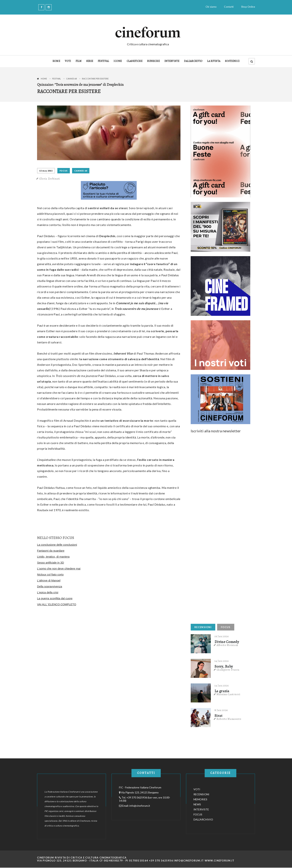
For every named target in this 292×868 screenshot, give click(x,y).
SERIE (90, 61)
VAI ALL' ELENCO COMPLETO (57, 604)
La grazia (222, 691)
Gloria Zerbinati (50, 179)
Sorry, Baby (224, 666)
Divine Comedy (227, 642)
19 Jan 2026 (222, 636)
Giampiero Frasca (228, 670)
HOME (56, 61)
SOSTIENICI (232, 61)
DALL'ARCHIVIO (193, 61)
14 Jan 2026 (222, 661)
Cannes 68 (71, 79)
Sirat (219, 716)
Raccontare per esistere (95, 79)
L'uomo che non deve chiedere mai (59, 569)
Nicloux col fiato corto (50, 574)
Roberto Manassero (229, 719)
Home (44, 79)
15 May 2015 (46, 171)
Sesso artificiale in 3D (50, 563)
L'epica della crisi (48, 592)
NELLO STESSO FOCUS (56, 538)
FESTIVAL (103, 61)
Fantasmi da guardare (51, 551)
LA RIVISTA (214, 61)
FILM (79, 61)
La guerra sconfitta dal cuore (55, 598)
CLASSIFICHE (135, 61)
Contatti (229, 7)
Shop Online (248, 7)
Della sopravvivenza (50, 586)
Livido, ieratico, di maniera (53, 557)
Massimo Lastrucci (228, 694)
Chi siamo (211, 7)
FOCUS (64, 171)
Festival (57, 79)
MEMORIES (200, 799)
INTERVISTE (172, 61)
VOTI (68, 61)
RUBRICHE (153, 61)
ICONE (118, 61)
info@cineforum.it (140, 806)
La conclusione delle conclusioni (57, 545)
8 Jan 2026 (221, 710)
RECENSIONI (203, 627)
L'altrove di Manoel (49, 580)
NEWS (197, 804)
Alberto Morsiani (227, 645)
